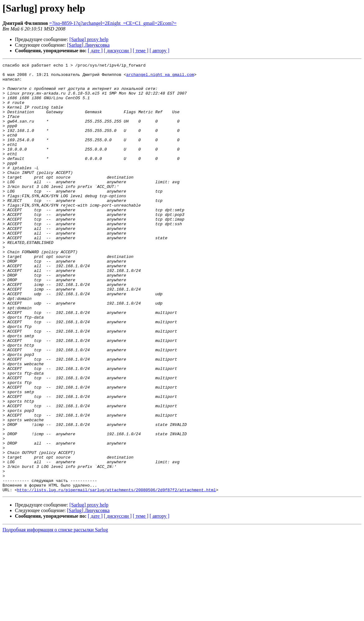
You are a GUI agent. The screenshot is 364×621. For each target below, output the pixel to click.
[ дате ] (95, 51)
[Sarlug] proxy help (89, 39)
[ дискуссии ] (118, 51)
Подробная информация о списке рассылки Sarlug (55, 616)
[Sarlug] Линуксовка (88, 45)
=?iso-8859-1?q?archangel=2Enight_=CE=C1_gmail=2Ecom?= (113, 23)
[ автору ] (159, 51)
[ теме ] (141, 51)
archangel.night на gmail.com (160, 77)
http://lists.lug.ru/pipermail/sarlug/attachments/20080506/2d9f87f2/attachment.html (117, 576)
